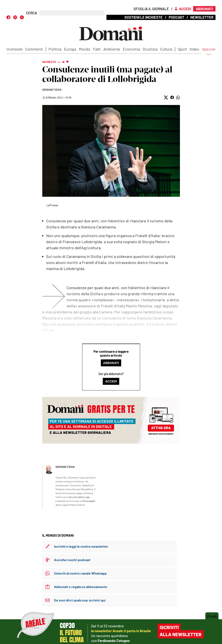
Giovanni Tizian (52, 90)
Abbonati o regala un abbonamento (81, 587)
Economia (131, 49)
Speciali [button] (209, 52)
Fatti (97, 49)
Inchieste (15, 49)
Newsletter (202, 17)
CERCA (32, 13)
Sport (182, 49)
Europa (70, 49)
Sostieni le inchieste (144, 17)
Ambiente (112, 49)
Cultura (166, 49)
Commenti (34, 49)
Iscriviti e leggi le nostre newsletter (81, 546)
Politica (55, 49)
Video (194, 49)
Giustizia (150, 49)
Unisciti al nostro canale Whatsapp (80, 573)
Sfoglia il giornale (151, 9)
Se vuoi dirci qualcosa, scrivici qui (80, 600)
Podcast (176, 17)
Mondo (85, 49)
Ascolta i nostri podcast (72, 560)
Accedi (111, 381)
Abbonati (111, 363)
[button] (166, 98)
